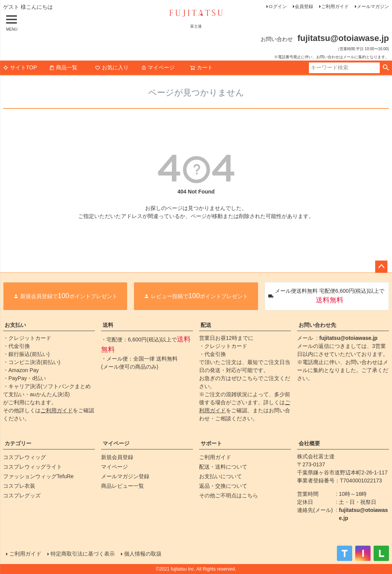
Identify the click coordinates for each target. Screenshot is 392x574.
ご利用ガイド (335, 7)
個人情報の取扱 (143, 554)
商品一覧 (63, 67)
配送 (206, 325)
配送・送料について (223, 467)
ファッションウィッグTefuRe (38, 476)
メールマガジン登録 (125, 476)
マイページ (158, 67)
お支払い (15, 325)
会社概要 (309, 443)
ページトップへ (381, 267)
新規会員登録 (117, 457)
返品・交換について (223, 486)
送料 (108, 325)
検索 (386, 68)
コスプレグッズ (22, 495)
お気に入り (112, 67)
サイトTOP (20, 67)
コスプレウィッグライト (33, 467)
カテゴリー (18, 443)
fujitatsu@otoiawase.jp (348, 338)
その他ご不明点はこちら (229, 495)
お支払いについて (220, 476)
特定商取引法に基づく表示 (83, 554)
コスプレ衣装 (19, 486)
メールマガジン (373, 7)
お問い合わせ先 (317, 325)
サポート (211, 443)
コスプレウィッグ (24, 457)
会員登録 (304, 7)
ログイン (278, 7)
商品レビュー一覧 (122, 486)
